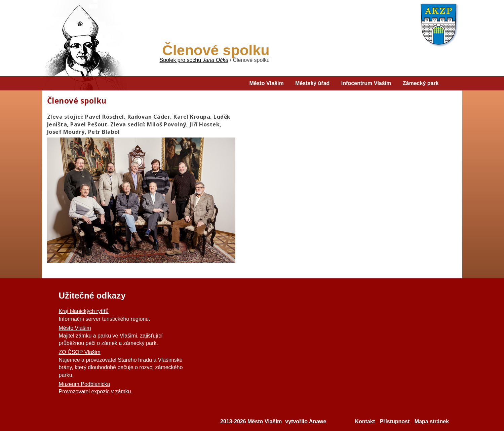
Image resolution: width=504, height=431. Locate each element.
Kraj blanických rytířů (84, 311)
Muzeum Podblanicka (85, 384)
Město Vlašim (75, 328)
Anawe (318, 421)
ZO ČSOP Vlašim (80, 352)
